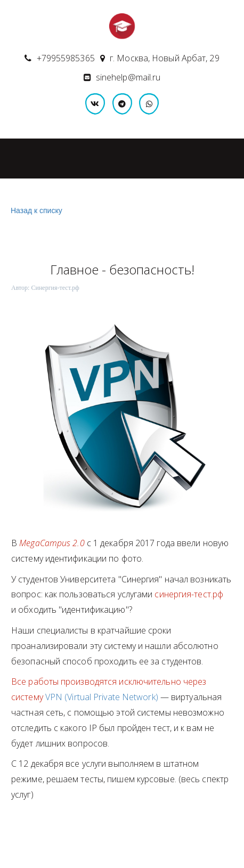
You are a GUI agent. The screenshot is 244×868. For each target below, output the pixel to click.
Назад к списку (35, 211)
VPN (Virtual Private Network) (102, 697)
